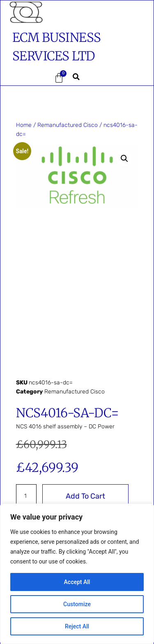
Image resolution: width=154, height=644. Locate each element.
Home (24, 125)
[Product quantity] (26, 496)
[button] (25, 78)
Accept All (77, 582)
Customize (77, 604)
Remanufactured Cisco (68, 125)
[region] (77, 574)
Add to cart (85, 496)
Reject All (77, 626)
